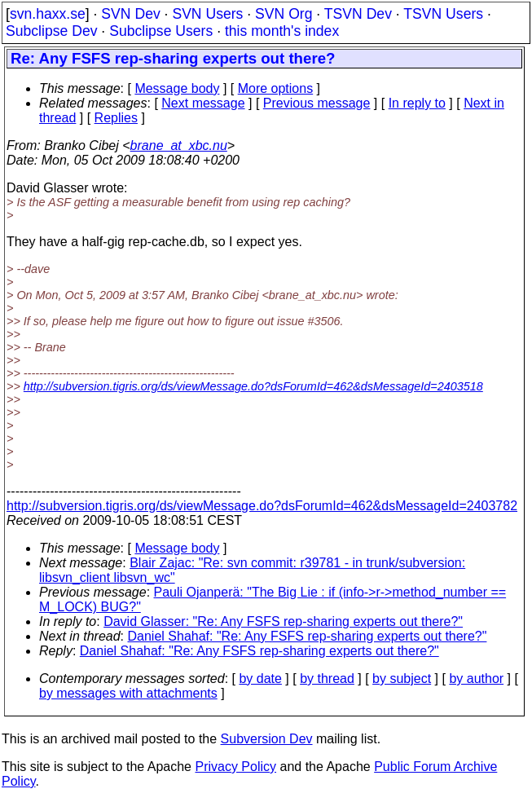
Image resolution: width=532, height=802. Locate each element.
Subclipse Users (161, 31)
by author (476, 679)
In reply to (417, 103)
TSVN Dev (358, 14)
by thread (327, 679)
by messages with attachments (128, 693)
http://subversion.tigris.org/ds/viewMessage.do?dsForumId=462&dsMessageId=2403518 (253, 386)
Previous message (317, 103)
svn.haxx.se (48, 14)
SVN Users (207, 14)
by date (260, 679)
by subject (402, 679)
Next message (203, 103)
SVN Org (284, 14)
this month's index (282, 31)
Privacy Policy (235, 767)
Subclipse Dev (51, 31)
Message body (177, 88)
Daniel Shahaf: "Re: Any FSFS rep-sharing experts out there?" (308, 636)
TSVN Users (443, 14)
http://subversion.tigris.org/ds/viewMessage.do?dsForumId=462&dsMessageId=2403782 (262, 506)
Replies (116, 118)
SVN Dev (130, 14)
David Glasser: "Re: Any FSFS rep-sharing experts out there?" (283, 621)
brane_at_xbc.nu (179, 145)
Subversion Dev (267, 739)
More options (276, 88)
